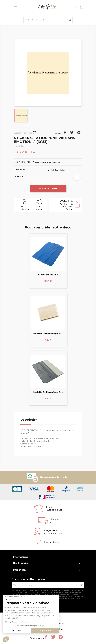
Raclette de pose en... (48, 275)
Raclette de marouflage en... (48, 333)
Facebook (46, 637)
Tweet (72, 133)
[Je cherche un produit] (48, 20)
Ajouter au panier (48, 188)
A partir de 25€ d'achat (65, 205)
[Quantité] (77, 178)
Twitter (53, 637)
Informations (21, 557)
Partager (65, 133)
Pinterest (79, 133)
